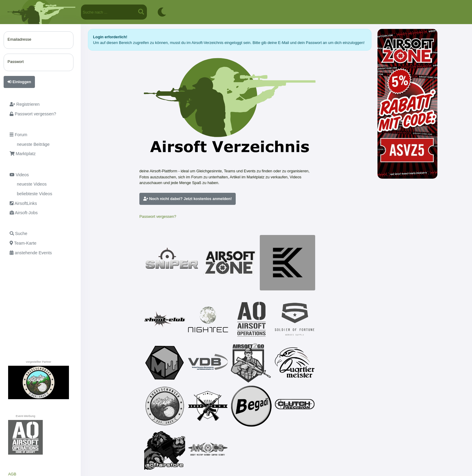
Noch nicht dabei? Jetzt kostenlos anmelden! (188, 199)
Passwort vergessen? (158, 216)
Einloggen (19, 82)
